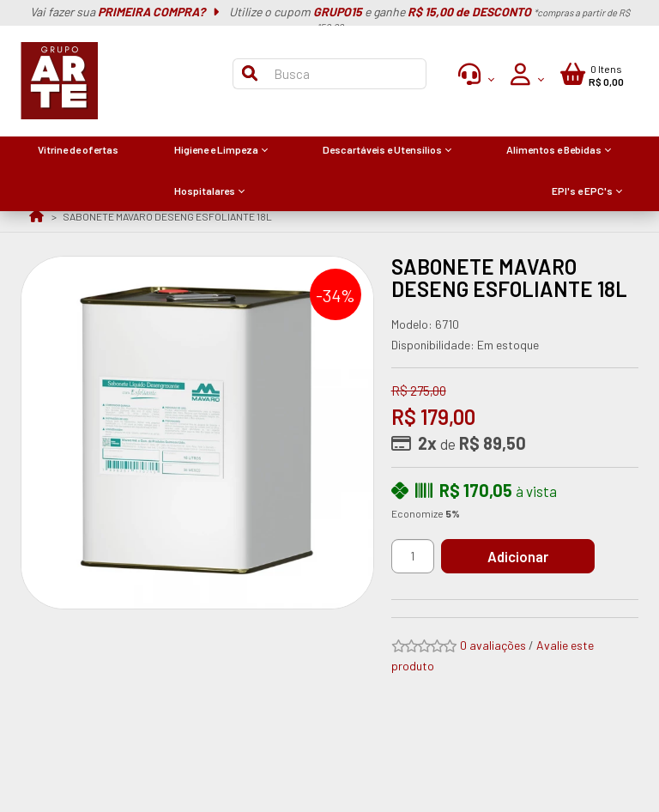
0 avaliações (493, 645)
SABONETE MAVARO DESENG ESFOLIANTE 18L (167, 216)
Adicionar (519, 556)
